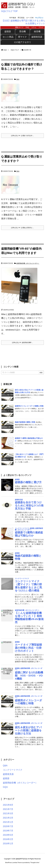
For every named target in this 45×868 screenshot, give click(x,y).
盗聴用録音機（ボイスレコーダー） (28, 263)
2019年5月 (8, 835)
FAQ (27, 27)
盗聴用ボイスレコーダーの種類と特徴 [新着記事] (29, 406)
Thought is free (35, 863)
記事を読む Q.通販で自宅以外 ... (22, 136)
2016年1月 (8, 844)
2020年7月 (8, 826)
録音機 (37, 31)
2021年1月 (8, 822)
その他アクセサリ (22, 42)
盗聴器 (8, 31)
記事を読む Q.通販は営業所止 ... (22, 228)
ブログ (41, 27)
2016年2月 (8, 839)
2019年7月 (8, 831)
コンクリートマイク (13, 770)
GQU (5, 50)
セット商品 (8, 37)
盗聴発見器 (37, 37)
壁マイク (22, 37)
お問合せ (39, 18)
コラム (34, 27)
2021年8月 (8, 805)
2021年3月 (8, 813)
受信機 (22, 31)
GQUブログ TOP (9, 11)
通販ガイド (19, 27)
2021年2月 (8, 818)
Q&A (18, 79)
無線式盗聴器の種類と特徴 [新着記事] (25, 422)
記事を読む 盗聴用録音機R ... (22, 343)
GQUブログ (15, 50)
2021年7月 (8, 809)
